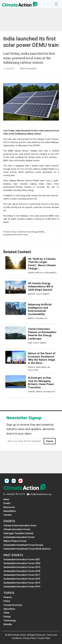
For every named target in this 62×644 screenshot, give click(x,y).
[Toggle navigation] (56, 4)
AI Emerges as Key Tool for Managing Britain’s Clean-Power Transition (41, 383)
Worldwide (41, 367)
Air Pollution (42, 273)
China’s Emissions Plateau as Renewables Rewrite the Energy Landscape (42, 334)
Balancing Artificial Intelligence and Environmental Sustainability (40, 309)
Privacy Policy (30, 638)
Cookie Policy (44, 638)
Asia (14, 232)
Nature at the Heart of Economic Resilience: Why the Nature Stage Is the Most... (42, 358)
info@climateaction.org (40, 494)
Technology (41, 318)
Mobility (41, 232)
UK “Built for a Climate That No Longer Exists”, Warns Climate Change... (42, 264)
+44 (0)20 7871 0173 (15, 494)
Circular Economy (24, 232)
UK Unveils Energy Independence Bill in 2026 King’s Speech (41, 287)
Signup (50, 441)
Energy (34, 232)
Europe (31, 273)
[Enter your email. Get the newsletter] (25, 441)
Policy (39, 294)
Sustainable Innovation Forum (15, 235)
